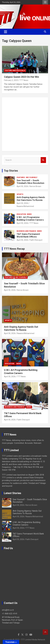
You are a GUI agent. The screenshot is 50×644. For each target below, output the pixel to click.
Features (21, 177)
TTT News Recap (14, 249)
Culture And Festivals (15, 71)
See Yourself (32, 177)
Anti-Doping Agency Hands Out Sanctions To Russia (31, 199)
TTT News (24, 80)
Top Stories (11, 171)
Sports (20, 194)
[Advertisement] (25, 124)
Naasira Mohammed (25, 206)
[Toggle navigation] (6, 32)
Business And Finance (26, 231)
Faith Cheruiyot (36, 240)
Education (21, 214)
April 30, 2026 (22, 186)
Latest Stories (13, 493)
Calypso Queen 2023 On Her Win (21, 77)
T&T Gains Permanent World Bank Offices (28, 235)
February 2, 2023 (11, 80)
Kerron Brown (35, 186)
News (29, 214)
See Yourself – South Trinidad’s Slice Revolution (30, 182)
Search (43, 160)
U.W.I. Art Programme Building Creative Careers (30, 218)
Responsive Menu (45, 2)
